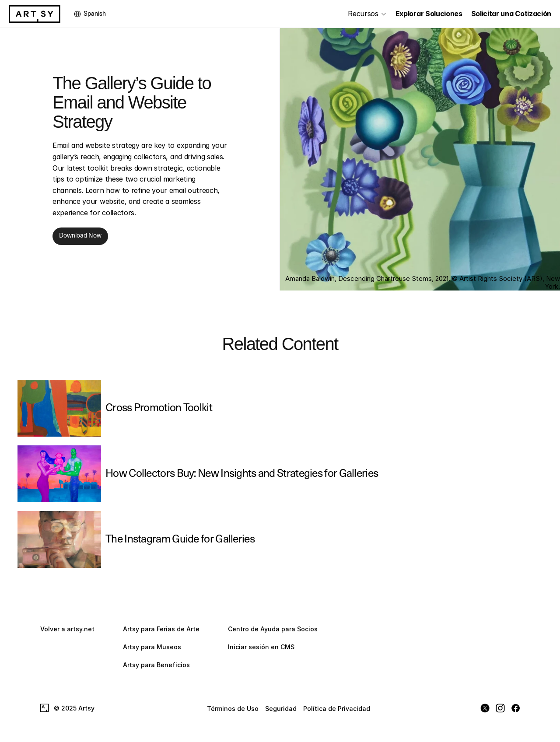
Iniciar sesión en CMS (261, 647)
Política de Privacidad (337, 708)
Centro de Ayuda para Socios (273, 629)
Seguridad (281, 708)
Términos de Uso (233, 708)
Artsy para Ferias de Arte (161, 629)
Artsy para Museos (152, 647)
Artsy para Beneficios (156, 665)
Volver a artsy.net (67, 629)
